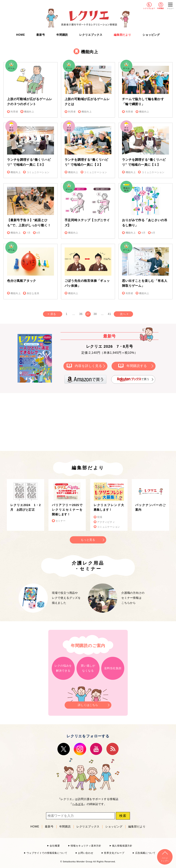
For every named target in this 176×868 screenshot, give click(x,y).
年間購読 (161, 8)
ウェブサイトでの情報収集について (47, 853)
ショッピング (151, 35)
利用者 (14, 112)
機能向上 (29, 112)
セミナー (61, 521)
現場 (100, 517)
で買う (133, 379)
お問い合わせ (86, 853)
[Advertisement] (59, 421)
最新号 (41, 35)
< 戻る (52, 314)
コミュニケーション (38, 172)
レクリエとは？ (149, 8)
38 (95, 314)
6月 (153, 233)
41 (109, 314)
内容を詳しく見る (88, 366)
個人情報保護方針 (122, 846)
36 (81, 314)
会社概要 (55, 846)
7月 (29, 233)
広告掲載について (145, 853)
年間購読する (137, 366)
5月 (144, 233)
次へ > (124, 314)
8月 (38, 233)
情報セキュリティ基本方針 (86, 846)
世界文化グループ (114, 853)
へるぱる (78, 804)
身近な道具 (33, 293)
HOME (21, 35)
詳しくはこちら (88, 704)
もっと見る (88, 540)
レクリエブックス (91, 35)
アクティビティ (106, 522)
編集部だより (122, 35)
